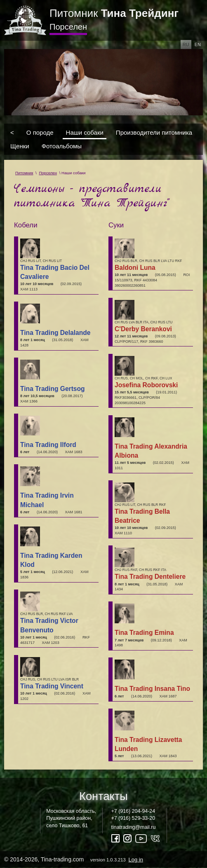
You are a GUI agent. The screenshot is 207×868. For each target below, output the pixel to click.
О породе (40, 132)
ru (186, 44)
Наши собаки (85, 132)
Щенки (20, 146)
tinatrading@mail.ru (134, 827)
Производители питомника (154, 132)
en (198, 44)
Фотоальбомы (62, 146)
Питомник (114, 13)
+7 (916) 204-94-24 (133, 811)
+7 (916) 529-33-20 (133, 818)
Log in (136, 860)
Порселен (68, 27)
